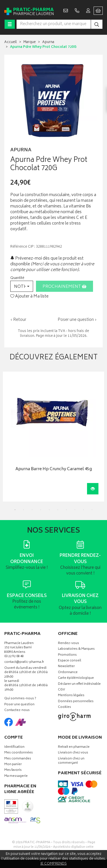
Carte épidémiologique (76, 678)
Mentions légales (71, 696)
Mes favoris (13, 770)
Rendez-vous (68, 644)
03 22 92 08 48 (14, 657)
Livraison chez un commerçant (71, 761)
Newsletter (66, 667)
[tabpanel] (53, 437)
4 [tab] (41, 510)
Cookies (64, 707)
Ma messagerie (16, 776)
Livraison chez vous (73, 753)
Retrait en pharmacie (74, 747)
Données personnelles (76, 702)
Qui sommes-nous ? (20, 699)
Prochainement (64, 287)
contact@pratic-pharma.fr (24, 663)
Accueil (11, 42)
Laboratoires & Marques (76, 649)
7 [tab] (66, 510)
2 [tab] (24, 510)
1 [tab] (15, 510)
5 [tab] (49, 510)
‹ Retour (18, 320)
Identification (14, 747)
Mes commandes (18, 759)
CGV (61, 690)
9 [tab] (84, 510)
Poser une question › (77, 320)
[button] (22, 286)
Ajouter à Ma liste (29, 297)
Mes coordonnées (19, 753)
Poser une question (19, 705)
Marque (30, 42)
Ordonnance (68, 673)
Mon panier (13, 765)
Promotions (67, 655)
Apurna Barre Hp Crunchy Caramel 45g (54, 469)
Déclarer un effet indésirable (79, 684)
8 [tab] (75, 510)
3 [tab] (32, 510)
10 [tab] (92, 510)
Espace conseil (69, 661)
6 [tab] (58, 510)
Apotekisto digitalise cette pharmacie (69, 849)
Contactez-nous (17, 711)
